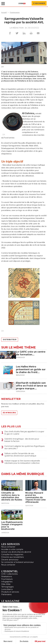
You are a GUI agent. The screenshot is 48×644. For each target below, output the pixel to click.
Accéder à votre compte (12, 549)
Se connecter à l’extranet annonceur (17, 562)
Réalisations (7, 577)
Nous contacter (8, 547)
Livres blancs (7, 589)
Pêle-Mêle (6, 584)
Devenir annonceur (10, 560)
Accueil (4, 12)
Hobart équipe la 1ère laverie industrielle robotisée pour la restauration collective (22, 462)
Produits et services (10, 592)
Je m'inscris (9, 413)
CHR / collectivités (9, 574)
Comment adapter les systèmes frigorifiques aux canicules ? (25, 447)
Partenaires (6, 594)
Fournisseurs (15, 12)
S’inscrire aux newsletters (12, 557)
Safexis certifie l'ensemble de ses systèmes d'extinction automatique (21, 455)
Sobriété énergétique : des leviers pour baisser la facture (22, 440)
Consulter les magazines (12, 554)
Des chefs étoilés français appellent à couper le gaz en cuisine (24, 433)
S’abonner (39, 3)
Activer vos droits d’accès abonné (16, 552)
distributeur (10, 340)
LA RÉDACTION (17, 28)
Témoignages (7, 587)
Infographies (7, 582)
